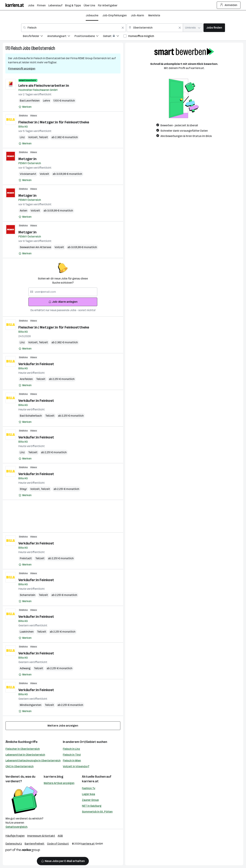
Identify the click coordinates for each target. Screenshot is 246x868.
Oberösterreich (43, 48)
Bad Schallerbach (31, 416)
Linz (22, 137)
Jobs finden (214, 28)
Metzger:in (27, 159)
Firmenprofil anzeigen (22, 69)
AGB (60, 836)
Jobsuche (92, 15)
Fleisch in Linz (71, 749)
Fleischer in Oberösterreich (23, 749)
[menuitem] (35, 37)
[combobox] (74, 28)
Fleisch (16, 48)
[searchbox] (63, 292)
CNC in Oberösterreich (20, 766)
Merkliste (154, 15)
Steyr (23, 489)
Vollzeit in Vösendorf (76, 766)
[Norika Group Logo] (23, 851)
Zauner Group (90, 800)
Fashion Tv (89, 788)
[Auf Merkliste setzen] (25, 107)
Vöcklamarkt (28, 174)
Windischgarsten (31, 705)
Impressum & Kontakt (41, 836)
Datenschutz (14, 844)
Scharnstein (28, 595)
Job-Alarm (137, 15)
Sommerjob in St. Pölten (97, 812)
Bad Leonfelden (30, 101)
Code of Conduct (58, 844)
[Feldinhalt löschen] (123, 28)
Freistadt (26, 558)
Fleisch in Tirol (72, 755)
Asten (23, 211)
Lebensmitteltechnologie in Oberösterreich (33, 761)
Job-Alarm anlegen (63, 302)
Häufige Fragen (15, 836)
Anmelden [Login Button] (229, 5)
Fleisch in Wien (72, 761)
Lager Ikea (88, 794)
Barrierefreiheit (35, 844)
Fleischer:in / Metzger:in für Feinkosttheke (54, 122)
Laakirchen (27, 632)
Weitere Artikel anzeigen (59, 783)
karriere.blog (54, 777)
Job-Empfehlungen (115, 15)
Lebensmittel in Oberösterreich (25, 755)
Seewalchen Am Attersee (35, 247)
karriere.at (90, 781)
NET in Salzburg (92, 806)
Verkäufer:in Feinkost (36, 364)
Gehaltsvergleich (16, 827)
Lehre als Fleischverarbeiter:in (44, 86)
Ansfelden (26, 379)
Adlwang (25, 668)
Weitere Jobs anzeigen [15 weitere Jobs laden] (63, 726)
